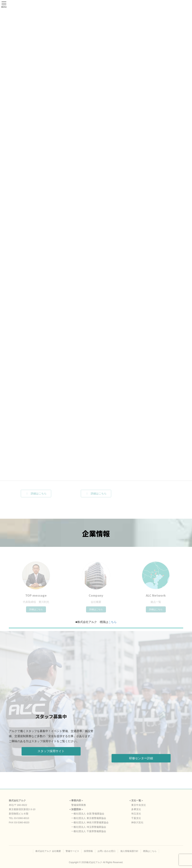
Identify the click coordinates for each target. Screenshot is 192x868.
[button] (51, 751)
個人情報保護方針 (129, 851)
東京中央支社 (139, 805)
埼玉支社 (136, 814)
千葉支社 (136, 818)
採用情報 (88, 851)
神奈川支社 (137, 822)
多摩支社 (136, 809)
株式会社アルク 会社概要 (48, 851)
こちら (112, 622)
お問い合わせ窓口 (106, 851)
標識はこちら (150, 851)
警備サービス (72, 851)
